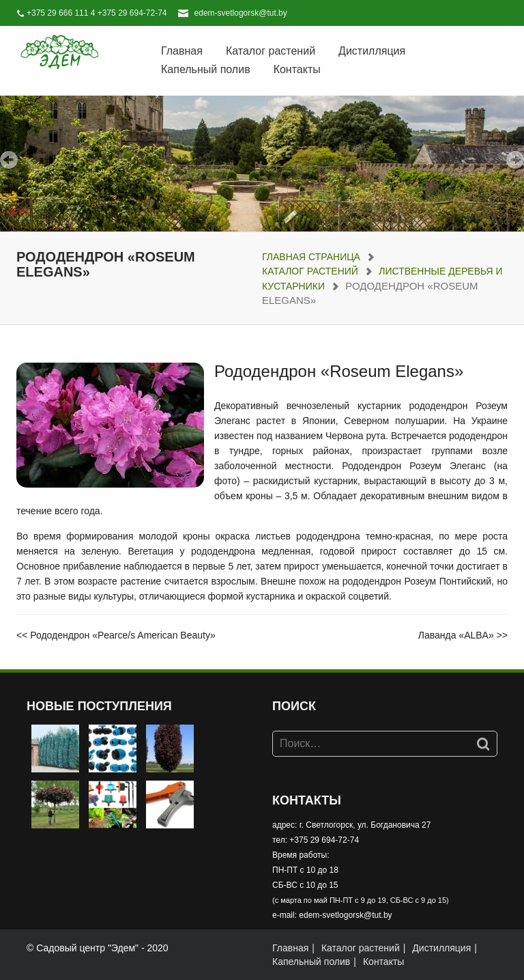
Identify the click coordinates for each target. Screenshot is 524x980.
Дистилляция (372, 51)
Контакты (297, 69)
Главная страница (311, 257)
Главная (182, 51)
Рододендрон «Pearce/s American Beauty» (122, 635)
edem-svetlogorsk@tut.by (241, 13)
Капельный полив (206, 69)
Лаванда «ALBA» (456, 635)
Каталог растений (271, 51)
